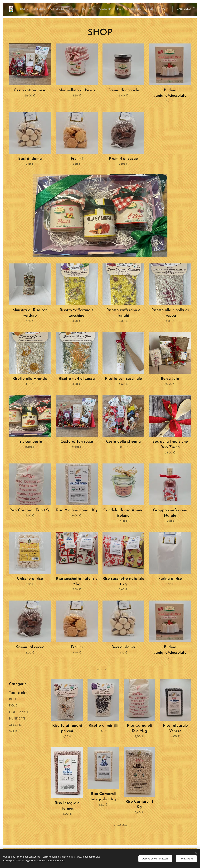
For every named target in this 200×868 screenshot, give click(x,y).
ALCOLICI (16, 725)
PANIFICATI (17, 719)
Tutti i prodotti (19, 693)
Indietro (122, 825)
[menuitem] (29, 9)
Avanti (99, 669)
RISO (12, 699)
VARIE (13, 732)
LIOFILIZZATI (18, 712)
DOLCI (14, 706)
